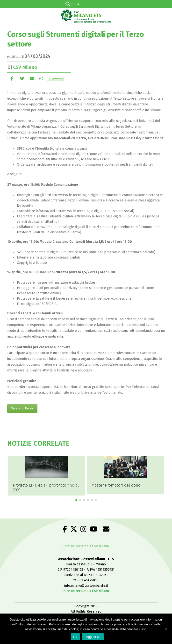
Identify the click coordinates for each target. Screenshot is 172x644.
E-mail (32, 78)
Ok (75, 637)
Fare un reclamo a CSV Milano (86, 546)
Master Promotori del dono (116, 485)
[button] (76, 500)
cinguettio (22, 78)
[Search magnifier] (168, 4)
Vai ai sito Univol (22, 408)
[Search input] (85, 4)
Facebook (12, 78)
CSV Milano (25, 67)
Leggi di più (93, 637)
